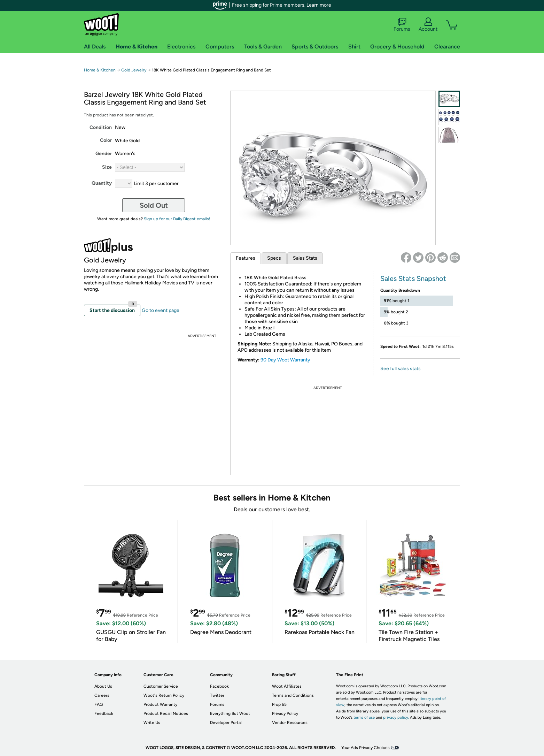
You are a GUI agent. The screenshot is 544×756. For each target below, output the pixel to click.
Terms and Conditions (293, 695)
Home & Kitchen (100, 70)
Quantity (102, 183)
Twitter (217, 695)
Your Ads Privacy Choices (366, 748)
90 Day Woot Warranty (285, 360)
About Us (103, 686)
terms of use (364, 717)
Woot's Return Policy (164, 695)
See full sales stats (401, 369)
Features (246, 258)
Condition (101, 127)
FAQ (99, 704)
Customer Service (161, 686)
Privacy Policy (285, 713)
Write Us (152, 723)
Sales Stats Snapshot (413, 278)
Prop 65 (279, 704)
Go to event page (161, 310)
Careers (102, 695)
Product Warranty (160, 704)
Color (106, 140)
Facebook (219, 686)
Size (107, 167)
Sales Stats (305, 258)
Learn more (319, 5)
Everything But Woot (230, 713)
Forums (402, 25)
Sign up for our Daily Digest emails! (177, 219)
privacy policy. (396, 717)
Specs (274, 258)
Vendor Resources (290, 723)
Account (428, 25)
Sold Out (154, 205)
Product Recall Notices (166, 713)
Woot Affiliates (287, 686)
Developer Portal (226, 723)
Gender (104, 154)
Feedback (104, 713)
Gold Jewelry (134, 70)
